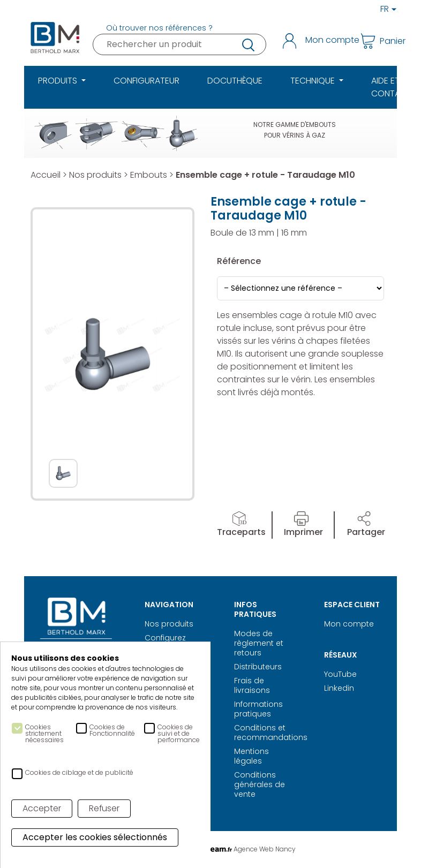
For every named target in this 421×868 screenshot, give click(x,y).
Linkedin (339, 688)
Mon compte (349, 624)
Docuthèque (235, 81)
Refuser (104, 808)
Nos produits (95, 175)
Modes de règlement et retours (259, 643)
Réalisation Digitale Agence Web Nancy (211, 849)
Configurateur (146, 81)
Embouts (149, 175)
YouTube (340, 674)
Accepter (42, 808)
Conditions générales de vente (260, 784)
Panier (375, 41)
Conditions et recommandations (271, 733)
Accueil (46, 175)
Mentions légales (251, 756)
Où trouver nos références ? (159, 28)
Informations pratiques (258, 709)
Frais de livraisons (252, 685)
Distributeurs (258, 667)
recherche (247, 44)
